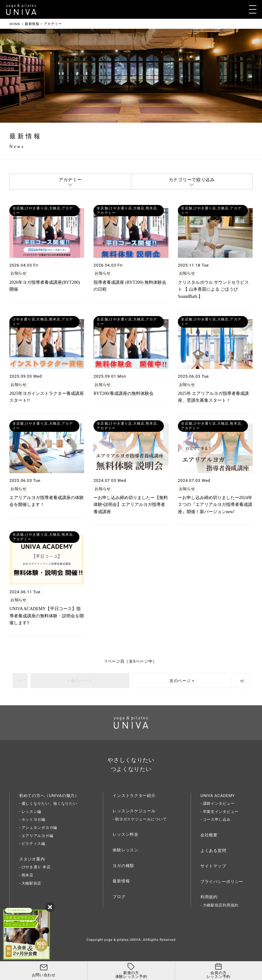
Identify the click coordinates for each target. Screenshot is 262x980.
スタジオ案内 (32, 859)
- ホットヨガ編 (32, 819)
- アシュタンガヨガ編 (38, 828)
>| (242, 681)
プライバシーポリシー (222, 882)
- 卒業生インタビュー (219, 812)
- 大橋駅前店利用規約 (219, 905)
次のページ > (182, 681)
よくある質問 (213, 851)
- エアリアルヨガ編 (36, 836)
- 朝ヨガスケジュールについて (140, 819)
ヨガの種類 (123, 866)
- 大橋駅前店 (30, 883)
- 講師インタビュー (217, 804)
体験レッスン (125, 850)
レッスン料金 (125, 834)
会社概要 (209, 835)
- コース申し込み (216, 819)
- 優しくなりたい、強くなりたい (48, 804)
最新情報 (121, 881)
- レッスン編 (30, 812)
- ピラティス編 (32, 844)
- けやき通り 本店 (35, 867)
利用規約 (209, 897)
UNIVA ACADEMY (218, 796)
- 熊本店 (26, 875)
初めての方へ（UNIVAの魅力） (49, 796)
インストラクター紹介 (134, 796)
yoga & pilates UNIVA (122, 940)
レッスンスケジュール (134, 811)
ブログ (119, 897)
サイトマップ (213, 866)
